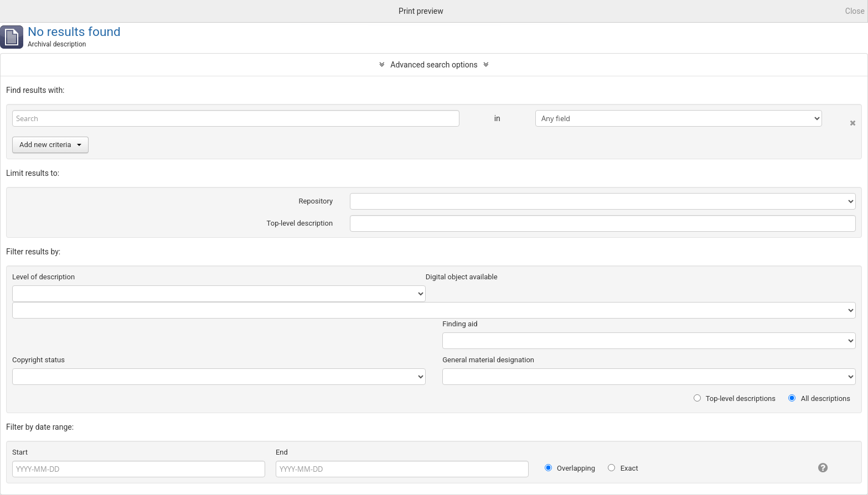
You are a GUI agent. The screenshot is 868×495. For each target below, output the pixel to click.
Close (855, 11)
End (282, 452)
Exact (623, 468)
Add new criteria (50, 145)
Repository (316, 201)
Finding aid (460, 324)
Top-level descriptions (735, 398)
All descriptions (819, 398)
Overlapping (570, 468)
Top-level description (300, 223)
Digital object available (462, 277)
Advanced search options (434, 65)
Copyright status (38, 360)
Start (20, 452)
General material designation (488, 360)
